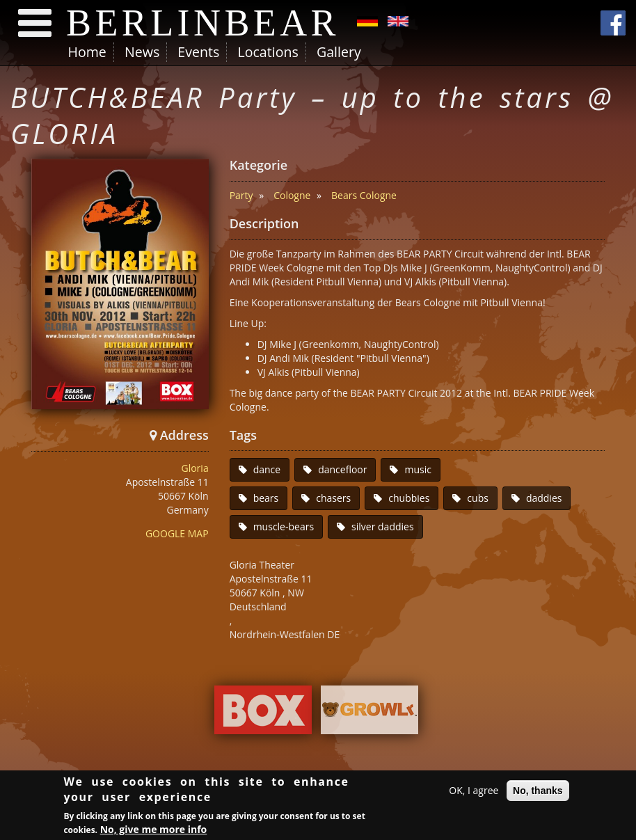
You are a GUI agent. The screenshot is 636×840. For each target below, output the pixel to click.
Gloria (194, 468)
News (142, 52)
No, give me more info (154, 831)
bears (266, 498)
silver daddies (383, 526)
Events (198, 52)
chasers (333, 498)
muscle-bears (284, 526)
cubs (478, 498)
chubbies (409, 498)
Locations (268, 52)
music (418, 469)
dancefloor (342, 469)
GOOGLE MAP (177, 533)
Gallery (339, 52)
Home (87, 52)
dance (267, 469)
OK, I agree (474, 792)
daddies (544, 498)
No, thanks (538, 793)
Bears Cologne (364, 195)
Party (241, 195)
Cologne (292, 195)
